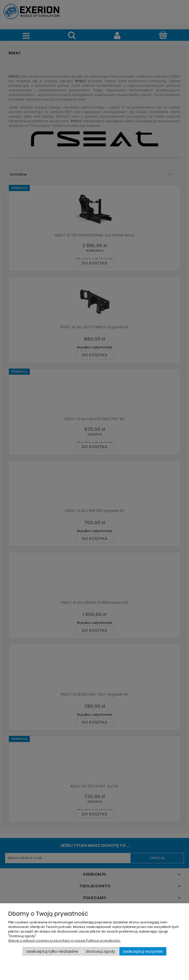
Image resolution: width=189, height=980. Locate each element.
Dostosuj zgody (100, 951)
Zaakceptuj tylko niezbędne (52, 951)
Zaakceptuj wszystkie (143, 951)
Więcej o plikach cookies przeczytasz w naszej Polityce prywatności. (64, 941)
